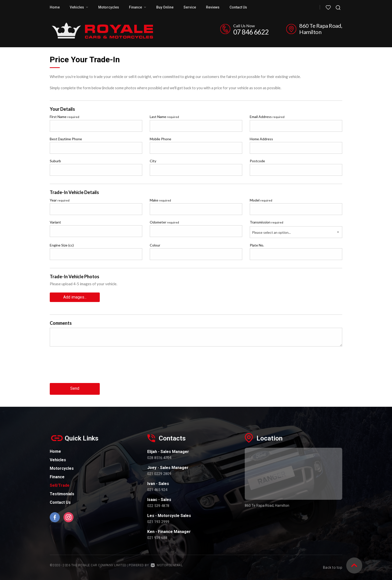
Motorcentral (167, 565)
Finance (138, 7)
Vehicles (79, 7)
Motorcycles (109, 7)
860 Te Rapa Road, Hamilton (321, 29)
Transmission (266, 222)
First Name (64, 117)
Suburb (55, 161)
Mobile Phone (160, 139)
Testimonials (62, 493)
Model (261, 200)
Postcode (257, 161)
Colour (155, 245)
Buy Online (165, 7)
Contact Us (238, 7)
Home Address (261, 139)
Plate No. (257, 245)
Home (55, 7)
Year (60, 200)
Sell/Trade (60, 485)
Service (190, 7)
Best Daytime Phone (66, 139)
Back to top (333, 564)
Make (160, 200)
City (153, 161)
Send (75, 388)
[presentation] (88, 368)
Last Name (164, 117)
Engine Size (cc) (62, 245)
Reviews (213, 7)
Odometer (164, 222)
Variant (55, 222)
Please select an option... (271, 232)
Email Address (267, 117)
